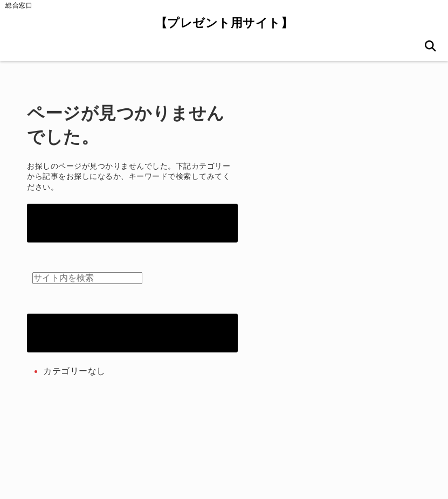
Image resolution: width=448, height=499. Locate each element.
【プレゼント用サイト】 (224, 23)
